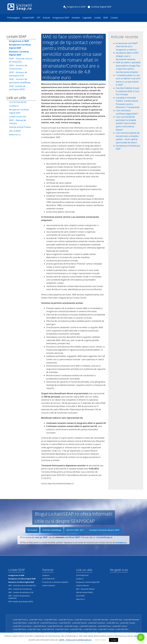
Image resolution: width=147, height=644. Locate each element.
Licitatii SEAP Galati (90, 629)
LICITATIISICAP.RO (18, 102)
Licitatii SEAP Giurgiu (71, 626)
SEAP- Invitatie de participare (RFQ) (17, 88)
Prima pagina (13, 18)
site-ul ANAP (15, 131)
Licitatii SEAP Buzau (104, 626)
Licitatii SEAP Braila (40, 626)
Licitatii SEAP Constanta (106, 629)
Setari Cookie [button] (100, 640)
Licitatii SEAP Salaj (116, 620)
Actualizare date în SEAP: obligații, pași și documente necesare (127, 56)
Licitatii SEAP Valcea (62, 629)
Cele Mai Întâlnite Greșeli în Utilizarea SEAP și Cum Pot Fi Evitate (128, 91)
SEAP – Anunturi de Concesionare (18, 67)
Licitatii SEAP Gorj (113, 623)
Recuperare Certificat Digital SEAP (19, 111)
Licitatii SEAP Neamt (20, 623)
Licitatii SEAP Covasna (128, 623)
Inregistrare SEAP (61, 18)
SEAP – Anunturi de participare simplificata (20, 81)
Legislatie (87, 18)
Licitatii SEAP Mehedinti (131, 620)
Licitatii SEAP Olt (34, 623)
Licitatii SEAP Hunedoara (97, 623)
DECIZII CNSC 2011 (75, 530)
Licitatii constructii (18, 116)
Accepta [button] (114, 640)
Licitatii (97, 18)
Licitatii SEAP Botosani (55, 626)
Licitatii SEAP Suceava (66, 620)
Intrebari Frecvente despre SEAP (104, 530)
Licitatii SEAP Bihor (122, 629)
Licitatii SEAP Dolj (48, 629)
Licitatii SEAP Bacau (20, 629)
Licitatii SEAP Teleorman (83, 620)
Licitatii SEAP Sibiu (76, 629)
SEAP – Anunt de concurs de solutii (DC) (21, 60)
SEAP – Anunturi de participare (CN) (18, 74)
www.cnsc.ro (15, 134)
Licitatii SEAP (28, 18)
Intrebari (76, 18)
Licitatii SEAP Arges (34, 629)
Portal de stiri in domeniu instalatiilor (55, 582)
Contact (114, 18)
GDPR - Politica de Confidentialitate (75, 640)
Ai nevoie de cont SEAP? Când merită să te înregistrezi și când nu (127, 46)
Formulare (32, 530)
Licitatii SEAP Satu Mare (100, 620)
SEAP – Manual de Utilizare (17, 122)
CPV (38, 18)
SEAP (106, 18)
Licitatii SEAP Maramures (49, 623)
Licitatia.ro (14, 106)
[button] (141, 637)
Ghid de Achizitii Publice (20, 127)
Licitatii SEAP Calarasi (120, 626)
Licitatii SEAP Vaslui (50, 620)
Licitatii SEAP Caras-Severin (22, 626)
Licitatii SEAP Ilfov (65, 623)
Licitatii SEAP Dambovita (88, 626)
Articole (46, 18)
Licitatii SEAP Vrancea (20, 620)
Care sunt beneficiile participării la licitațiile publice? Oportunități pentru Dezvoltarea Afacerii (126, 123)
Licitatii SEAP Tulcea (36, 620)
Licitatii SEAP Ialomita (79, 623)
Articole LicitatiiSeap (52, 530)
